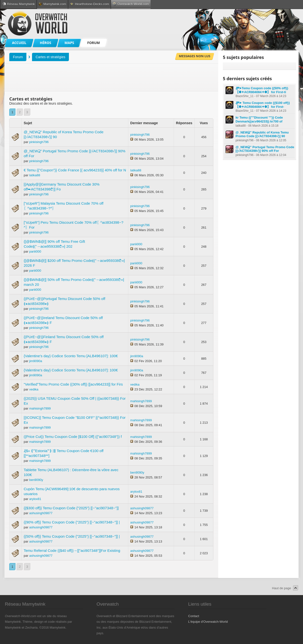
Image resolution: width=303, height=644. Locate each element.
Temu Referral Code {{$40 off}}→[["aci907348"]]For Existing (72, 550)
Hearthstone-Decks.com (89, 4)
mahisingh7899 (40, 408)
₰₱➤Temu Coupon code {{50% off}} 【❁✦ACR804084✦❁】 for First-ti (262, 90)
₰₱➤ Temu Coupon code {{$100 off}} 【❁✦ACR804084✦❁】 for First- (263, 105)
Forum (18, 57)
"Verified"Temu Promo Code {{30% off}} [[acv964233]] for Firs (73, 384)
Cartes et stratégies (50, 57)
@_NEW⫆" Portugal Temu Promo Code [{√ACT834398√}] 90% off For (265, 149)
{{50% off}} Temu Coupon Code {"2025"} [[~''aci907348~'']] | (72, 536)
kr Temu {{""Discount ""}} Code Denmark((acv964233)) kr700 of (259, 119)
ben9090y (36, 480)
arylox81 (35, 499)
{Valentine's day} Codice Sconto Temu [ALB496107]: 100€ (71, 356)
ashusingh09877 (41, 513)
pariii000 (35, 251)
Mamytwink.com (52, 4)
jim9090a (36, 361)
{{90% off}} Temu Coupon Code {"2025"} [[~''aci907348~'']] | (72, 522)
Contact (194, 616)
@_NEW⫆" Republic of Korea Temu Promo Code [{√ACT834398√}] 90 (262, 134)
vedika (34, 389)
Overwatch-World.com (131, 4)
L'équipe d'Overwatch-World (208, 622)
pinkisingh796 (39, 142)
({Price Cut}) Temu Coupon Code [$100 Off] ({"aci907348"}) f (73, 437)
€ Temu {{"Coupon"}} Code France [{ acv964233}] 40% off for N (75, 170)
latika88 (35, 175)
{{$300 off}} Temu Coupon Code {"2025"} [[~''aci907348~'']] (71, 508)
